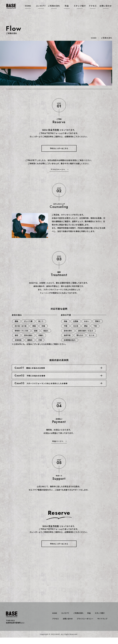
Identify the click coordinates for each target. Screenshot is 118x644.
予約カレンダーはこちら (59, 148)
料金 (67, 9)
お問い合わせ (106, 9)
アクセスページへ (58, 169)
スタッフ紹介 (80, 9)
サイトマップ (102, 625)
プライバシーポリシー (85, 625)
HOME (28, 9)
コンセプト (41, 9)
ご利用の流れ (54, 9)
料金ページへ (58, 448)
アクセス (93, 9)
